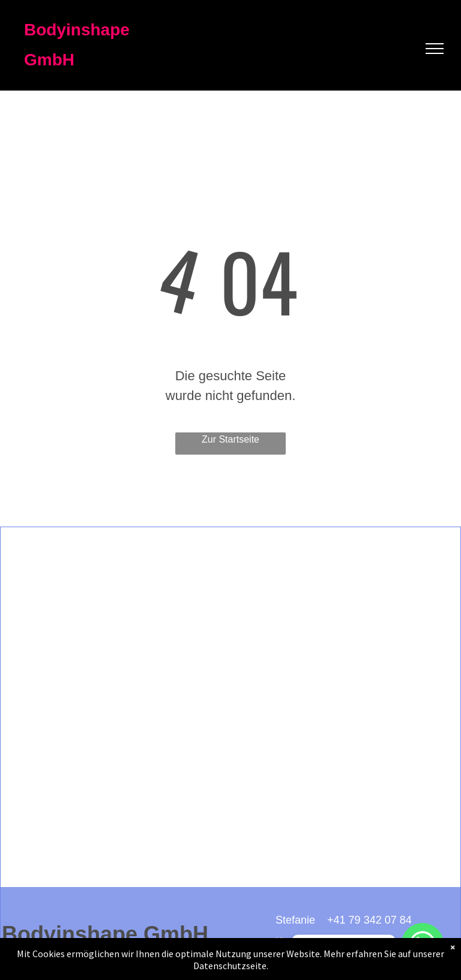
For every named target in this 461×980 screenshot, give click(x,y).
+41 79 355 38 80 (349, 942)
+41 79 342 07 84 (369, 920)
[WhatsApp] (423, 944)
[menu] (435, 49)
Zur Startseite (230, 439)
